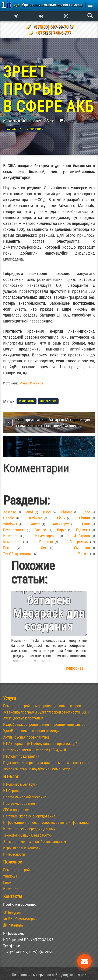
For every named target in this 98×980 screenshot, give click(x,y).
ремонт (9, 548)
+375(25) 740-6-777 (53, 33)
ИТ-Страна (11, 791)
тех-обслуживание (18, 554)
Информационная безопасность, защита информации (46, 822)
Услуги (10, 698)
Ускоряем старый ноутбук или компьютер (37, 769)
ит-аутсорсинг (47, 536)
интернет (10, 536)
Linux (7, 883)
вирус (62, 530)
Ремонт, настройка (18, 870)
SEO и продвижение (19, 810)
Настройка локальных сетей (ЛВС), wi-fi (35, 750)
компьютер (12, 542)
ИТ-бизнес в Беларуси (20, 784)
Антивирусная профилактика (26, 737)
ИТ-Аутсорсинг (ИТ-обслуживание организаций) (41, 744)
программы (79, 542)
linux (61, 518)
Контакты (13, 897)
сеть (45, 548)
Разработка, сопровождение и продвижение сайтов (44, 724)
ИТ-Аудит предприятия (21, 756)
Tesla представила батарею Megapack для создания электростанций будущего (52, 423)
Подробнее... (75, 668)
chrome (67, 512)
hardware (35, 518)
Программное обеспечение (25, 797)
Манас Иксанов (31, 383)
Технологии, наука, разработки (28, 835)
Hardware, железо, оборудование (29, 816)
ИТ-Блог (11, 777)
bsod (47, 512)
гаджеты (83, 530)
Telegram (12, 912)
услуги (83, 554)
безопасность (14, 530)
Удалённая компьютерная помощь (31, 731)
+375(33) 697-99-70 (50, 27)
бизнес (40, 530)
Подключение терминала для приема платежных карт (46, 763)
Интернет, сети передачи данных (29, 829)
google (8, 518)
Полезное (13, 862)
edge (86, 512)
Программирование (19, 803)
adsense (10, 512)
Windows (10, 876)
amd (30, 512)
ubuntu (85, 518)
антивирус (61, 524)
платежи (46, 542)
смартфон (82, 548)
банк (86, 524)
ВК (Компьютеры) (20, 919)
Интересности (14, 854)
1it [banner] (42, 5)
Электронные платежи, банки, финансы (35, 842)
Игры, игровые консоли (22, 848)
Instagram (13, 925)
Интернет (10, 889)
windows (10, 524)
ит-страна (82, 536)
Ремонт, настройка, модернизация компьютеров (42, 706)
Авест (36, 524)
